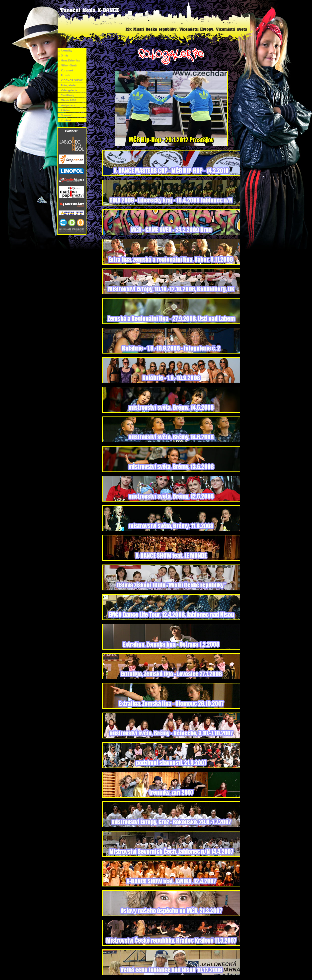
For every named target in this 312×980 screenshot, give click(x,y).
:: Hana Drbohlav (69, 60)
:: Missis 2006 (67, 100)
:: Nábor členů (68, 65)
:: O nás (63, 55)
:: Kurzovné (66, 70)
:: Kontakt (65, 120)
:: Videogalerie (68, 90)
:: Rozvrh (64, 75)
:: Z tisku (64, 110)
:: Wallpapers (67, 105)
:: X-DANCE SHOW (71, 80)
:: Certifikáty (66, 95)
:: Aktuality (65, 51)
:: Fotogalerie (67, 85)
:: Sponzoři (65, 115)
